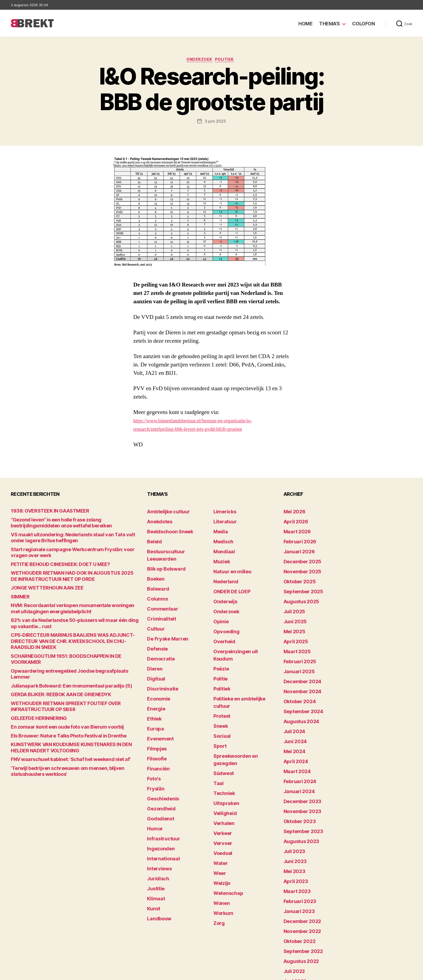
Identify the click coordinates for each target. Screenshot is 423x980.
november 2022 (299, 864)
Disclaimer (359, 973)
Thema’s (330, 24)
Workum (221, 831)
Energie (154, 671)
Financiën (156, 722)
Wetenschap (225, 814)
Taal (217, 722)
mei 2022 (292, 914)
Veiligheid (222, 747)
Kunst (153, 839)
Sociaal (220, 688)
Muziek (220, 554)
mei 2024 (292, 713)
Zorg (218, 839)
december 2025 (299, 554)
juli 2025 (292, 596)
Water (219, 789)
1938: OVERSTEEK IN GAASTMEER (42, 512)
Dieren (153, 638)
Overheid (222, 621)
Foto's (153, 730)
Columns (156, 579)
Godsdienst (158, 764)
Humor (153, 772)
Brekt (30, 973)
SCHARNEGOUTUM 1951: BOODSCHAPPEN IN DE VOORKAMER (68, 644)
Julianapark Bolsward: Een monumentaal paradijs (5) (59, 661)
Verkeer (221, 764)
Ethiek (153, 680)
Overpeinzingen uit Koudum (239, 630)
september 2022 (299, 881)
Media (219, 529)
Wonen (220, 822)
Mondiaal (222, 546)
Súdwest (222, 713)
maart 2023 (294, 831)
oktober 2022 (296, 872)
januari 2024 (296, 747)
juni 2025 (293, 604)
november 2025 (299, 563)
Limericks (223, 512)
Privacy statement (395, 973)
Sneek (219, 680)
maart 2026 (294, 529)
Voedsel (221, 780)
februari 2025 (296, 638)
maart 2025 (294, 630)
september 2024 (299, 680)
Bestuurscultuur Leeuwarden (175, 546)
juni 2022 (293, 906)
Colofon (364, 24)
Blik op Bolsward (162, 554)
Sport (219, 697)
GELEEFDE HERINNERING (33, 692)
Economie (156, 663)
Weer (218, 797)
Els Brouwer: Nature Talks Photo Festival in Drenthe (58, 708)
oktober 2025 (296, 571)
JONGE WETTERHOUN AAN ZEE (40, 585)
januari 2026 (296, 546)
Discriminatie (160, 655)
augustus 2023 (298, 789)
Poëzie (220, 638)
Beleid (153, 538)
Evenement (158, 697)
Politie (219, 646)
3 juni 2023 (215, 123)
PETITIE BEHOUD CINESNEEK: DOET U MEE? (51, 563)
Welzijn (220, 805)
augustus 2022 (298, 889)
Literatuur (223, 521)
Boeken (154, 563)
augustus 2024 (298, 688)
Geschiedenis (160, 747)
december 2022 (299, 856)
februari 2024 (297, 738)
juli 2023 (292, 797)
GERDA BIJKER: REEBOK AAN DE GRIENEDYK (51, 669)
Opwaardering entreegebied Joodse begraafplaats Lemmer (66, 653)
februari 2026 (297, 538)
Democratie (158, 630)
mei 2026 (292, 512)
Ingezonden (158, 789)
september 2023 (299, 780)
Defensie (156, 621)
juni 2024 (293, 705)
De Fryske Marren (163, 613)
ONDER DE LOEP (228, 579)
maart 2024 (294, 730)
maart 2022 (294, 931)
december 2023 (299, 755)
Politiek (227, 61)
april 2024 (293, 722)
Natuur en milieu (229, 563)
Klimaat (154, 831)
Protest (221, 671)
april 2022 (293, 923)
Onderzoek (199, 61)
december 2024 (299, 655)
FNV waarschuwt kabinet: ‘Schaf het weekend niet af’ (60, 731)
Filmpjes (155, 705)
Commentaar (160, 588)
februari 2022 (296, 939)
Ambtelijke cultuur (164, 512)
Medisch (221, 538)
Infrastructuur (160, 780)
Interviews (157, 805)
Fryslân (154, 738)
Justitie (154, 822)
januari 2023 (296, 847)
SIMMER (18, 594)
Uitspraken (224, 738)
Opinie (219, 604)
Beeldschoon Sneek (166, 529)
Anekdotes (157, 521)
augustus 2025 (298, 588)
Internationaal (160, 797)
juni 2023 (293, 805)
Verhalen (222, 755)
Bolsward (156, 571)
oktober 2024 (296, 671)
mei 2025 (292, 613)
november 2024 (299, 663)
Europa (154, 688)
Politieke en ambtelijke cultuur (242, 663)
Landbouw (157, 847)
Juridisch (156, 814)
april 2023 (293, 822)
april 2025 (293, 621)
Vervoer (221, 772)
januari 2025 (296, 646)
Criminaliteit (159, 596)
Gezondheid (158, 755)
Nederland (223, 571)
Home (305, 24)
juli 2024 (292, 697)
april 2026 (293, 521)
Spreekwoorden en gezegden (241, 705)
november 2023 (299, 764)
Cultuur (154, 604)
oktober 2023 (296, 772)
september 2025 (299, 579)
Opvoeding (224, 613)
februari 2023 (296, 839)
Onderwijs (223, 588)
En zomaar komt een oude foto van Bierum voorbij (56, 700)
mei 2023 (292, 814)
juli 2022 (292, 898)
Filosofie (155, 713)
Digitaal (154, 646)
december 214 (297, 948)
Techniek (222, 730)
